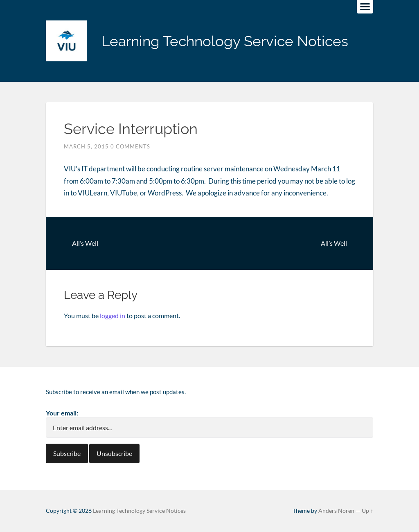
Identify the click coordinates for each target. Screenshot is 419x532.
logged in (113, 315)
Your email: (62, 413)
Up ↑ (367, 511)
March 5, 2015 (86, 146)
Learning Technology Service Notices (225, 41)
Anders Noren (336, 511)
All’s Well (85, 243)
